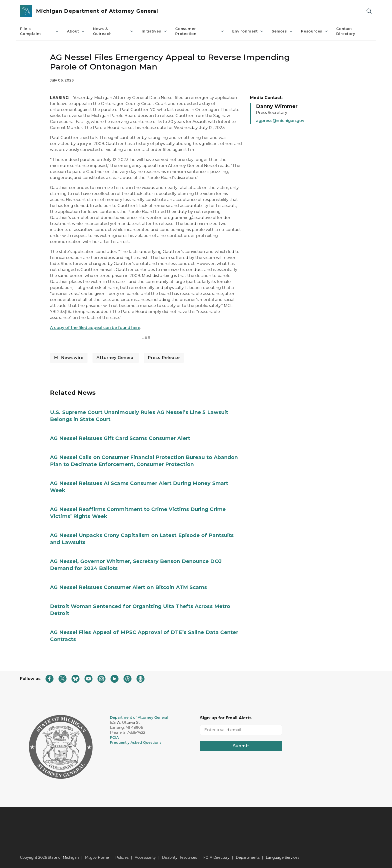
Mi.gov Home (97, 857)
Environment (248, 31)
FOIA (114, 737)
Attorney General (116, 358)
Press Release (164, 358)
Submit (241, 746)
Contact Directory (346, 31)
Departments (248, 857)
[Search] (369, 11)
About (76, 31)
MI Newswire (69, 358)
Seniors (282, 31)
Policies (122, 857)
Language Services (282, 857)
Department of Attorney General (139, 717)
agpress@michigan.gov (280, 121)
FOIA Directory (216, 857)
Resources (315, 31)
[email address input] (241, 730)
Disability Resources (179, 857)
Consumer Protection (200, 31)
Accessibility (145, 857)
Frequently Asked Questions (136, 742)
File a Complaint (39, 31)
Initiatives (154, 31)
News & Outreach (113, 31)
